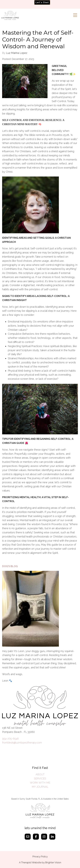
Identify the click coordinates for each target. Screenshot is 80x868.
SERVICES (40, 778)
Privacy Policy (40, 856)
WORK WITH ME (40, 783)
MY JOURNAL (40, 787)
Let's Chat (42, 2)
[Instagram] (44, 837)
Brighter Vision (53, 862)
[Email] (28, 837)
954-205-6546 (10, 739)
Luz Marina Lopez (17, 53)
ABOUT (40, 774)
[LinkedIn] (52, 837)
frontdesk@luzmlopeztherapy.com (22, 743)
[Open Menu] (75, 15)
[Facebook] (36, 837)
